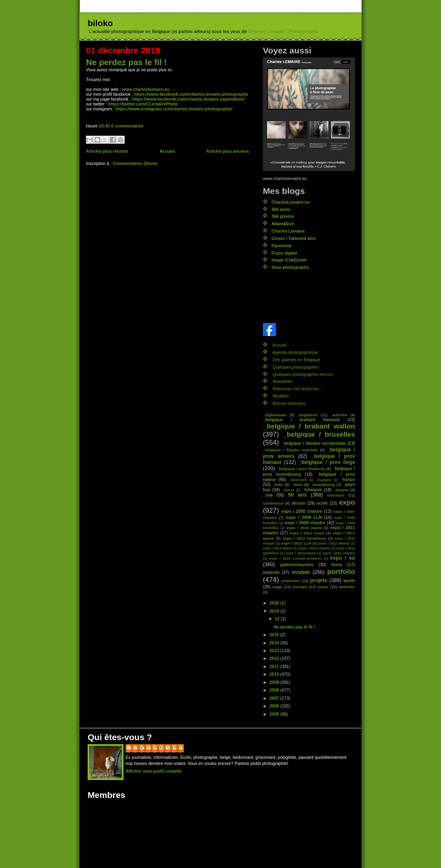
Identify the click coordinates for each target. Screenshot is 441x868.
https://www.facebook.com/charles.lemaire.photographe (191, 94)
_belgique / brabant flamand (301, 420)
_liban (297, 485)
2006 (275, 706)
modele (301, 572)
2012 (275, 658)
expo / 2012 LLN (296, 543)
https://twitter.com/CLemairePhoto (143, 104)
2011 (275, 666)
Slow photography (290, 267)
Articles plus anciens (228, 151)
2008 (275, 690)
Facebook (281, 246)
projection (291, 581)
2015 (275, 635)
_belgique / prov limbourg (301, 469)
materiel (271, 572)
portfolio (341, 572)
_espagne (323, 480)
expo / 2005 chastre (302, 511)
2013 (275, 650)
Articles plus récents (107, 151)
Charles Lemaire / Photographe (283, 31)
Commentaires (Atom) (135, 163)
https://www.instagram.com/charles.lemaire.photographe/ (174, 109)
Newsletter (283, 381)
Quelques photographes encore (303, 374)
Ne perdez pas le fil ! (126, 62)
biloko (100, 23)
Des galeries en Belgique (297, 360)
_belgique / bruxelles (319, 434)
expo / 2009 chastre (305, 523)
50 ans (298, 495)
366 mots (281, 209)
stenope (300, 587)
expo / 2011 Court (307, 533)
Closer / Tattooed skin (294, 238)
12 (278, 619)
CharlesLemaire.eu (291, 202)
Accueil (167, 151)
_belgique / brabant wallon (309, 426)
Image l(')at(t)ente (289, 260)
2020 (275, 603)
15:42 (105, 126)
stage (277, 587)
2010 (275, 674)
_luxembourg (323, 485)
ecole (322, 503)
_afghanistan (275, 415)
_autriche (339, 415)
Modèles (281, 396)
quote (349, 580)
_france (347, 479)
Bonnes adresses (289, 403)
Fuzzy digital (284, 253)
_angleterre (308, 415)
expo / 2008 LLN (304, 517)
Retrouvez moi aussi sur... (297, 389)
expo (347, 502)
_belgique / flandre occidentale (313, 443)
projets (319, 580)
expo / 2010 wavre (304, 528)
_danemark (298, 480)
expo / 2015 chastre (339, 553)
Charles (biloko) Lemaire (159, 747)
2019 (275, 611)
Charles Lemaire (288, 231)
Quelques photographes (295, 367)
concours (336, 495)
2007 (275, 698)
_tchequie (312, 490)
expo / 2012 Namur (334, 543)
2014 (275, 643)
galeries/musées (297, 565)
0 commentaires (127, 126)
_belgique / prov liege (327, 462)
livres (337, 565)
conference (273, 503)
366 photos (283, 216)
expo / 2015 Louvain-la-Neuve (295, 558)
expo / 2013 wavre (301, 553)
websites (347, 587)
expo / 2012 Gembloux (304, 538)
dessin (299, 503)
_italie (278, 485)
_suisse (288, 490)
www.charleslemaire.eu (146, 89)
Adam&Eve (283, 224)
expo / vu (343, 558)
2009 (275, 682)
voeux (323, 587)
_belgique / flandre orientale (290, 450)
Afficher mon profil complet (153, 771)
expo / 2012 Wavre (278, 548)
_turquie (341, 490)
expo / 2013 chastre (315, 548)
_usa (268, 495)
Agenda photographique (295, 352)
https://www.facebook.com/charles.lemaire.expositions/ (189, 99)
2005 (275, 714)
